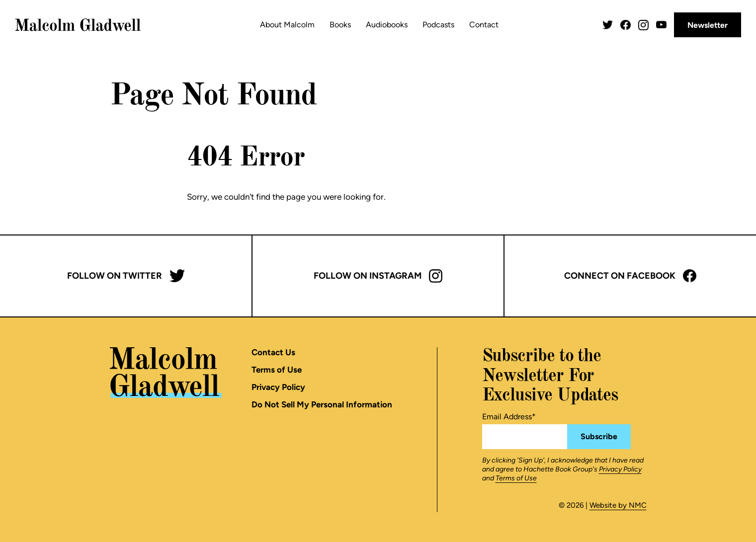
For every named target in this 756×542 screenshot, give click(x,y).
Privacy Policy (278, 387)
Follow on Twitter (126, 276)
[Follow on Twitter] (608, 25)
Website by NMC (618, 505)
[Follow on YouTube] (661, 25)
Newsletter (708, 25)
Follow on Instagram (378, 276)
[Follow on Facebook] (626, 25)
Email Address (509, 417)
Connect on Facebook (630, 276)
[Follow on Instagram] (643, 25)
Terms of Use (277, 370)
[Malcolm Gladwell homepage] (78, 25)
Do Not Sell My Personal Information (322, 404)
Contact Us (273, 352)
